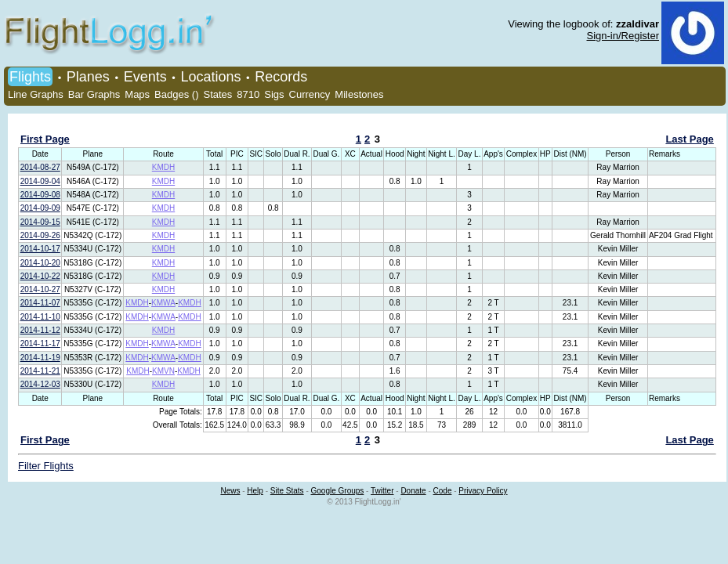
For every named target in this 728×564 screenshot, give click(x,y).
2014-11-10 (40, 317)
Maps (137, 94)
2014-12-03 (40, 384)
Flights (30, 77)
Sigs (274, 94)
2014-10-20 (40, 263)
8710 (248, 94)
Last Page (689, 139)
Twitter (382, 491)
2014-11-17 (40, 343)
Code (443, 491)
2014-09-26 (40, 235)
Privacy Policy (483, 491)
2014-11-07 (40, 303)
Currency (310, 94)
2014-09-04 (40, 181)
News (230, 491)
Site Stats (287, 491)
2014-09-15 (40, 222)
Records (281, 77)
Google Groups (338, 491)
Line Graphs (36, 94)
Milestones (359, 94)
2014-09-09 (40, 208)
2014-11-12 (40, 330)
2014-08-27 (40, 167)
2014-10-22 (40, 276)
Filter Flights (46, 466)
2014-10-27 (40, 289)
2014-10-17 (40, 249)
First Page (45, 139)
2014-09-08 (40, 195)
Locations (210, 77)
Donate (413, 491)
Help (255, 491)
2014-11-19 (40, 358)
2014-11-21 (40, 371)
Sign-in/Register (623, 36)
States (217, 94)
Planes (88, 77)
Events (145, 77)
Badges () (176, 94)
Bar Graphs (94, 94)
